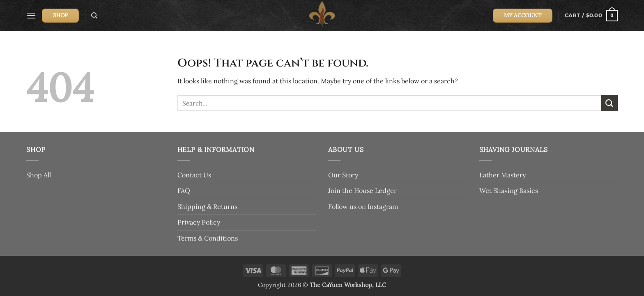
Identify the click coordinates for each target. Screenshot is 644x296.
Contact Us (194, 175)
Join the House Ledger (362, 190)
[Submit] (609, 103)
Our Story (343, 175)
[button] (31, 15)
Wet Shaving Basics (509, 190)
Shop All (39, 175)
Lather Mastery (503, 175)
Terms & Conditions (208, 238)
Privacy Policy (199, 222)
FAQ (184, 190)
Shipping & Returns (207, 207)
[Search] (94, 16)
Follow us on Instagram (363, 207)
